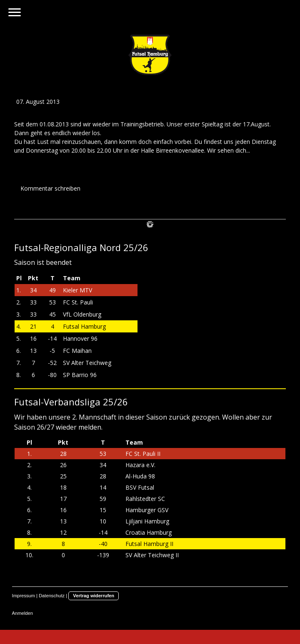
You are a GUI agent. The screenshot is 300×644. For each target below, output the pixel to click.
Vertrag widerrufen (94, 596)
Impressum (24, 596)
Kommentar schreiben (50, 188)
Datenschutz (52, 596)
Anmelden (22, 613)
